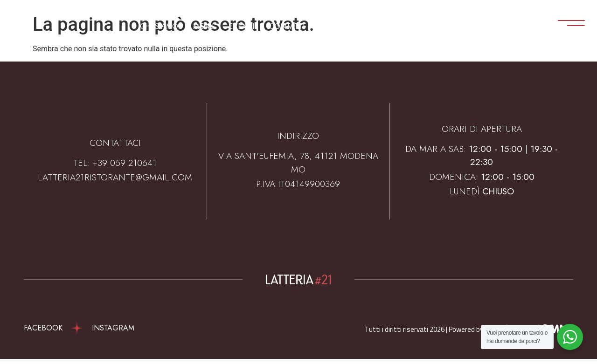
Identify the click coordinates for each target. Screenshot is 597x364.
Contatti (287, 26)
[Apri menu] (559, 25)
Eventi (241, 26)
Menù (203, 26)
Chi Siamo (159, 26)
